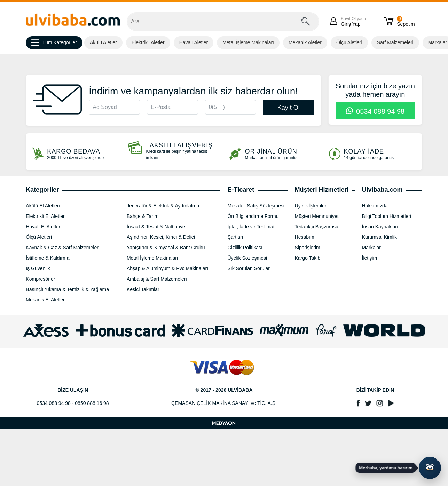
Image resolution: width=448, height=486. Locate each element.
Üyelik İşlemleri (311, 206)
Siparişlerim (308, 248)
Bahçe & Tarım (143, 216)
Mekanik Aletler (305, 42)
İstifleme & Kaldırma (48, 258)
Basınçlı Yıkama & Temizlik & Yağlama (67, 289)
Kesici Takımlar (143, 289)
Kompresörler (40, 279)
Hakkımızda (375, 206)
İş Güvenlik (38, 268)
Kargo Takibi (308, 258)
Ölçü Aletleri (349, 42)
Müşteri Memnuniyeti (317, 216)
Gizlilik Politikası (245, 248)
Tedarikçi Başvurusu (317, 227)
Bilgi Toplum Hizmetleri (387, 216)
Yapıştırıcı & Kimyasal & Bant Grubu (166, 248)
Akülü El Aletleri (43, 206)
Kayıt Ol (289, 108)
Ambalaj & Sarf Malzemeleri (157, 279)
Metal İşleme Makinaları (248, 42)
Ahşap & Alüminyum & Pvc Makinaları (167, 268)
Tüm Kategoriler (54, 43)
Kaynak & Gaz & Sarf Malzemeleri (63, 248)
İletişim (370, 258)
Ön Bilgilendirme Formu (253, 216)
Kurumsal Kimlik (379, 237)
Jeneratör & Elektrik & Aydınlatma (163, 206)
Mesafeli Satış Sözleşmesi (256, 206)
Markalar (371, 248)
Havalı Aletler (194, 42)
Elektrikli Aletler (148, 42)
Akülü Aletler (103, 42)
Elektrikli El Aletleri (46, 216)
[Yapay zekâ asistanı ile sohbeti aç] (430, 468)
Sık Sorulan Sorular (248, 268)
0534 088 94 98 (375, 111)
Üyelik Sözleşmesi (247, 258)
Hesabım (305, 237)
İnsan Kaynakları (380, 227)
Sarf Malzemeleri (395, 42)
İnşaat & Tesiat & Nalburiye (156, 227)
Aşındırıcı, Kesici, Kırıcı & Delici (161, 237)
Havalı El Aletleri (44, 227)
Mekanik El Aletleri (46, 300)
